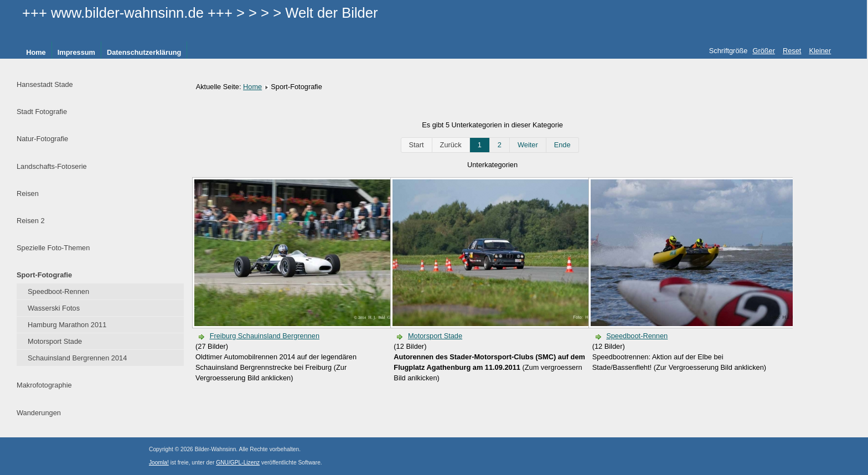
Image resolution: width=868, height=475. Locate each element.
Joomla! (159, 463)
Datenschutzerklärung (144, 52)
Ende (562, 145)
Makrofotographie (44, 385)
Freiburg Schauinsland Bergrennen (265, 336)
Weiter (528, 145)
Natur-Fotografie (42, 139)
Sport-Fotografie (44, 275)
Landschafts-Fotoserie (52, 166)
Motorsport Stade (55, 341)
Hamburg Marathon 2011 (67, 325)
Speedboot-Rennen (58, 291)
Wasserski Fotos (54, 308)
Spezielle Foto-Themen (53, 248)
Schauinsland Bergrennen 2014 (77, 358)
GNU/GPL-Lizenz (238, 463)
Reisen (28, 193)
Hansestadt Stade (45, 84)
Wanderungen (39, 413)
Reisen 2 (31, 221)
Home (36, 52)
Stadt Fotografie (42, 112)
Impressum (76, 52)
